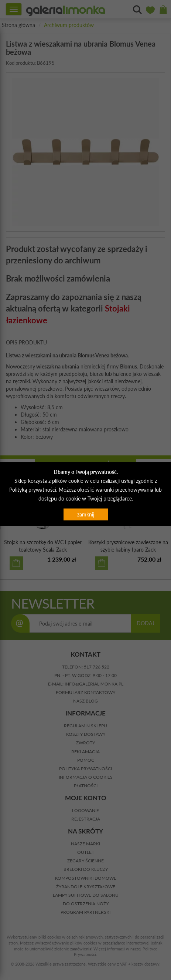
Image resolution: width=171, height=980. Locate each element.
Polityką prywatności (33, 489)
